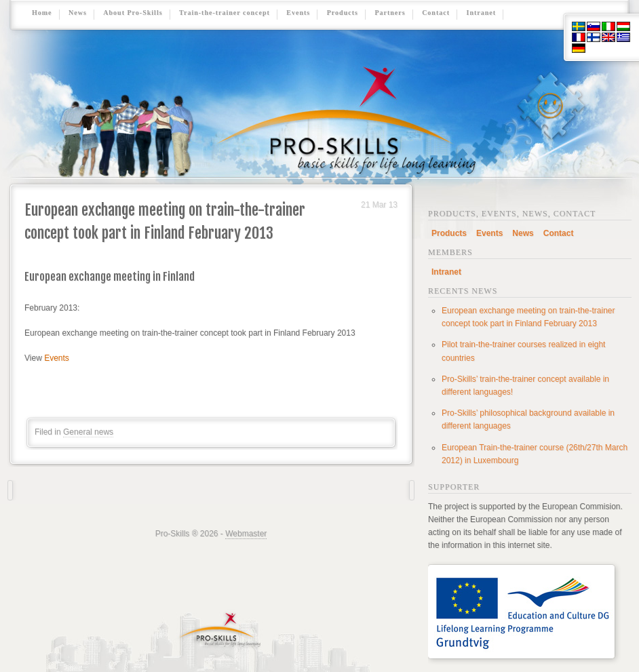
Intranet (482, 13)
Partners (390, 13)
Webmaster (246, 534)
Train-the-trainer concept (225, 13)
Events (298, 13)
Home (42, 13)
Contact (436, 13)
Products (343, 13)
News (78, 13)
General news (88, 432)
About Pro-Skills (133, 13)
